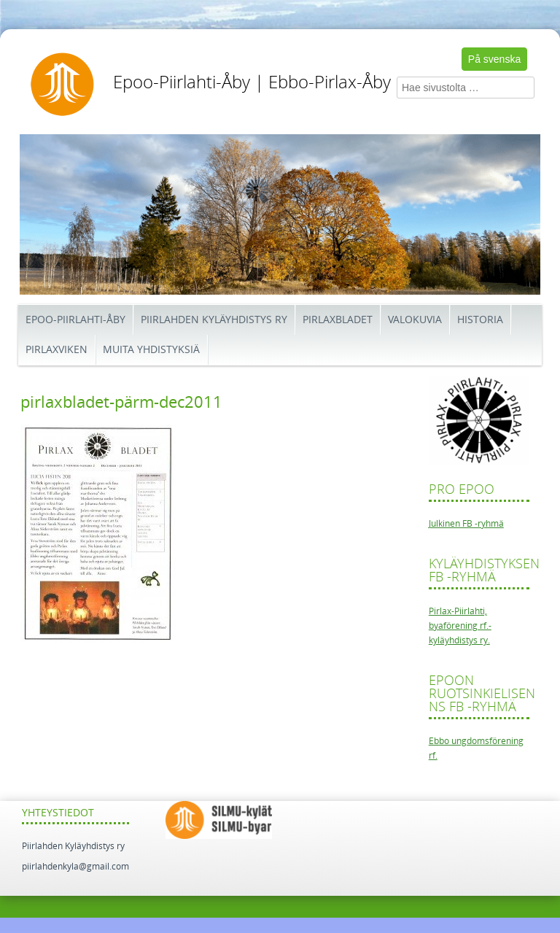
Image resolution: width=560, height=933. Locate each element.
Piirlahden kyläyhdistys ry (214, 320)
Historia (480, 320)
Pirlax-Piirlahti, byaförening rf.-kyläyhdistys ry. (460, 626)
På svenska (494, 59)
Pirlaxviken (57, 350)
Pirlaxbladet (338, 320)
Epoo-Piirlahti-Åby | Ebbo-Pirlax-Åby (252, 82)
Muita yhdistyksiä (151, 350)
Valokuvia (415, 320)
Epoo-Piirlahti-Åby (75, 320)
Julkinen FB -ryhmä (466, 524)
